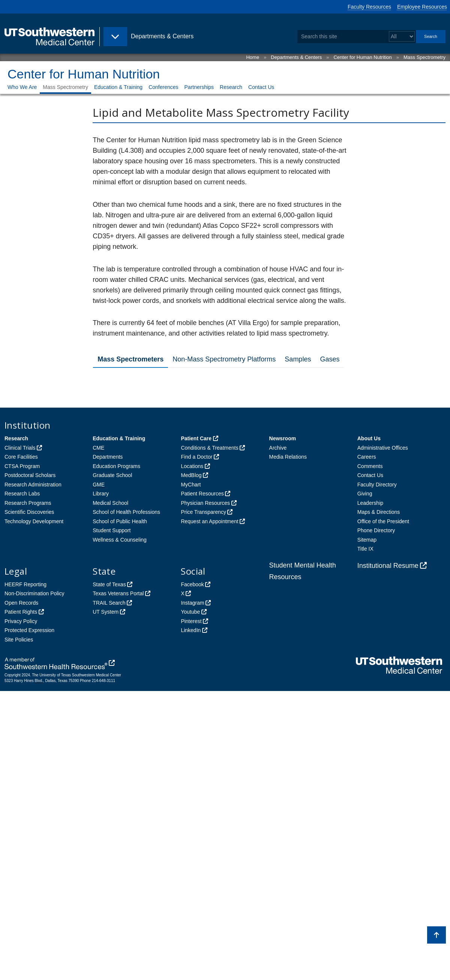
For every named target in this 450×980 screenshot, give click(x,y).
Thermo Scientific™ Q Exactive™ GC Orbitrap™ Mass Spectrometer (219, 598)
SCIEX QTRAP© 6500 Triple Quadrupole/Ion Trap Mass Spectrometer (196, 459)
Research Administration (33, 774)
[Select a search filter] (402, 37)
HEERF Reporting (25, 873)
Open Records (21, 892)
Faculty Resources (369, 7)
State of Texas (109, 873)
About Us (369, 727)
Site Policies (19, 929)
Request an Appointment (209, 810)
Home (253, 57)
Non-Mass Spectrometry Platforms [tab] (224, 359)
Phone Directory (376, 819)
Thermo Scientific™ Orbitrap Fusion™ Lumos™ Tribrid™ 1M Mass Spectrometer (216, 575)
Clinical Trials (20, 737)
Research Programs (28, 792)
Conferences (163, 87)
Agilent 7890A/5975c (138, 510)
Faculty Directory (377, 774)
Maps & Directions (379, 801)
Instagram (192, 892)
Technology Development (34, 810)
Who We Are (22, 87)
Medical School (110, 792)
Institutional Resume (388, 855)
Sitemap (367, 829)
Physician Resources (205, 792)
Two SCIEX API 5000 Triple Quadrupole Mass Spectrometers (205, 409)
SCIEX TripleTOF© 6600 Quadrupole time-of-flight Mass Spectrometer (197, 432)
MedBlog (191, 764)
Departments (108, 746)
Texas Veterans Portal (118, 882)
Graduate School (112, 764)
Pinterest (191, 910)
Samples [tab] (298, 359)
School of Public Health (120, 810)
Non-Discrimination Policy (34, 882)
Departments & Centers (296, 57)
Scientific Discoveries (29, 801)
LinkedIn (191, 919)
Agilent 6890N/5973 (136, 551)
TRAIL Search (109, 892)
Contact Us (261, 87)
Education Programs (116, 755)
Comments (370, 755)
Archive (278, 737)
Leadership (370, 792)
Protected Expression (29, 919)
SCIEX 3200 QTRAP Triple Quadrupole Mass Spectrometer (202, 619)
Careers (367, 746)
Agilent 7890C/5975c (138, 530)
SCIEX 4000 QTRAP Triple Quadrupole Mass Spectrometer (202, 388)
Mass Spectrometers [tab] (130, 359)
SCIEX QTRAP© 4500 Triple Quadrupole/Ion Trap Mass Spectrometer (196, 486)
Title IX (365, 838)
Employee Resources (422, 7)
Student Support (112, 819)
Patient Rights (21, 901)
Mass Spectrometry (424, 57)
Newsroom (283, 727)
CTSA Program (22, 755)
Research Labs (22, 783)
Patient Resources (202, 783)
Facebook (192, 873)
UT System (106, 901)
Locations (192, 755)
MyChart (191, 774)
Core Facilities (21, 746)
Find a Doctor (196, 746)
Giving (365, 783)
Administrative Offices (383, 737)
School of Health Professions (126, 801)
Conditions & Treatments (209, 737)
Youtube (190, 901)
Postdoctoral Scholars (30, 764)
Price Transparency (203, 801)
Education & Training (118, 87)
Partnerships (199, 87)
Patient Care (196, 727)
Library (101, 783)
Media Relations (288, 746)
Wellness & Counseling (120, 829)
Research (231, 87)
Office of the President (383, 810)
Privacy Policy (21, 910)
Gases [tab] (330, 359)
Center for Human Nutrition (362, 57)
